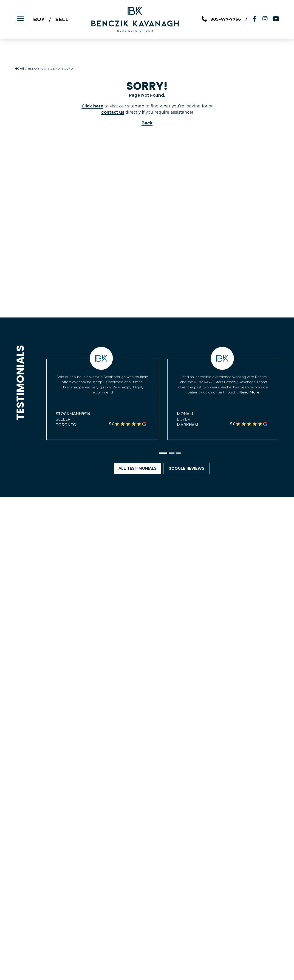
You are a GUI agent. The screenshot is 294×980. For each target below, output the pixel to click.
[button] (163, 453)
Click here (92, 106)
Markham (188, 425)
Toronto (66, 425)
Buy (39, 19)
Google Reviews (187, 468)
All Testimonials (138, 468)
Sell (62, 19)
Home (19, 69)
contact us (113, 112)
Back (147, 123)
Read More (249, 392)
